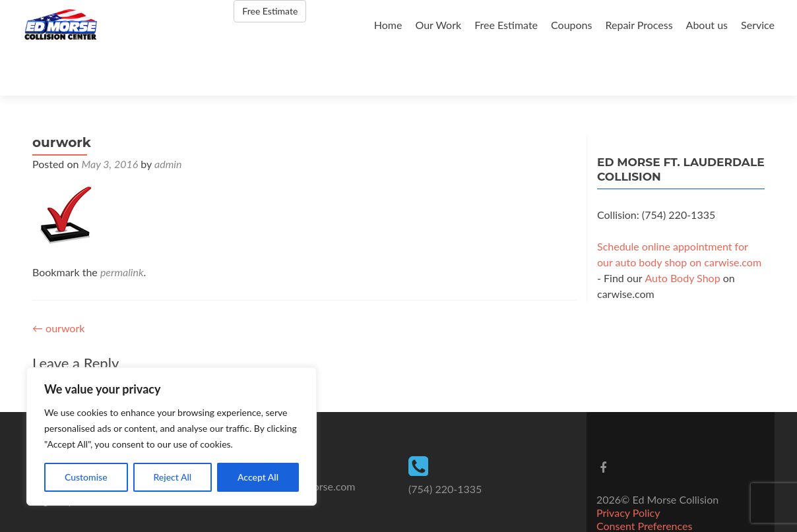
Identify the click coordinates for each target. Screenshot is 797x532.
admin (168, 118)
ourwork (58, 282)
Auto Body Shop (682, 232)
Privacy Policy (628, 467)
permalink (122, 226)
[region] (172, 436)
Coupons (571, 25)
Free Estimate (506, 25)
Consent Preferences (644, 480)
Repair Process (639, 25)
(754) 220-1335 (445, 443)
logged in (113, 342)
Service (758, 25)
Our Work (438, 25)
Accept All (258, 477)
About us (707, 25)
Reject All (172, 477)
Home (388, 25)
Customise (86, 477)
